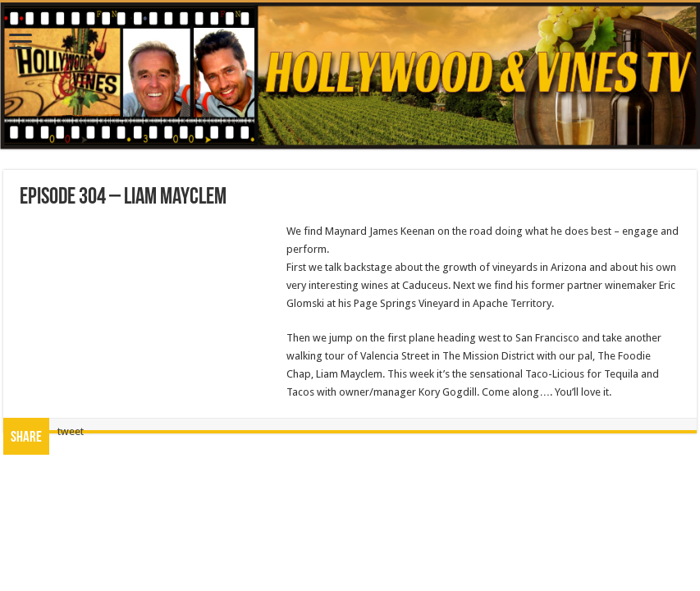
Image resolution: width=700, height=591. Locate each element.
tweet (71, 431)
